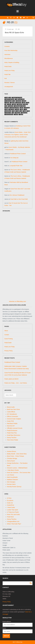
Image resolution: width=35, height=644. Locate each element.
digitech (13, 103)
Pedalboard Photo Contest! (18, 154)
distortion (20, 104)
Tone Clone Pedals (13, 440)
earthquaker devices (20, 106)
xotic (25, 111)
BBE (22, 109)
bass (7, 109)
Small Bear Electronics (14, 435)
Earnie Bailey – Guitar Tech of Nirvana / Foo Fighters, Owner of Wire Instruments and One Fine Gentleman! (18, 135)
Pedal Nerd (10, 517)
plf (6, 104)
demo (22, 108)
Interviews (7, 54)
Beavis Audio (11, 407)
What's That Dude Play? (14, 524)
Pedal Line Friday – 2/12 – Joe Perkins (16, 383)
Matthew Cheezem (13, 480)
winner (15, 104)
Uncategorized (9, 87)
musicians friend (15, 108)
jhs (13, 113)
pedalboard (8, 111)
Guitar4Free (11, 505)
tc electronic (9, 101)
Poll (6, 79)
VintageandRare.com (13, 522)
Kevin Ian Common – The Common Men (19, 473)
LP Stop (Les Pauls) (13, 512)
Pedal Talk (7, 74)
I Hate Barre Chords (13, 470)
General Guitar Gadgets (14, 419)
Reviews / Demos (10, 83)
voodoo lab (8, 113)
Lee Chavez (11, 475)
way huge (12, 109)
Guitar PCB (10, 421)
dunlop (24, 101)
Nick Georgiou (11, 482)
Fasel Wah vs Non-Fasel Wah (19, 199)
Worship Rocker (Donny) (14, 487)
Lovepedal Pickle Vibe (16, 166)
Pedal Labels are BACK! (12, 379)
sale (14, 101)
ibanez (7, 108)
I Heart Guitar (11, 507)
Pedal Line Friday (10, 71)
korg (29, 111)
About (6, 331)
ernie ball (27, 108)
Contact (7, 335)
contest (7, 103)
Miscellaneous (9, 58)
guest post (25, 113)
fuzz (28, 103)
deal (7, 106)
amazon (19, 101)
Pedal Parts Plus (12, 433)
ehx (10, 98)
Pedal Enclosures (12, 431)
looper (21, 114)
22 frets (9, 498)
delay (24, 103)
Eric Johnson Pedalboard (17, 195)
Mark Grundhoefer (12, 477)
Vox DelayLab (14, 158)
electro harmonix (10, 99)
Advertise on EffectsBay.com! (18, 301)
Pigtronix (18, 113)
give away (22, 99)
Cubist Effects (11, 412)
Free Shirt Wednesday (11, 50)
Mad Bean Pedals (12, 423)
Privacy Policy (9, 351)
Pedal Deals (8, 67)
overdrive (19, 103)
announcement (9, 114)
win (21, 111)
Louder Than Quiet (13, 510)
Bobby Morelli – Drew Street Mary (17, 454)
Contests (7, 46)
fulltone (26, 104)
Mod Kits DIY (11, 426)
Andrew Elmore (12, 451)
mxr (17, 99)
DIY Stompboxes (12, 414)
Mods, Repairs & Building (12, 62)
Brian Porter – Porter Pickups (16, 456)
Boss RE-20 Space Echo (14, 33)
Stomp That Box (12, 438)
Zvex (18, 111)
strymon (11, 106)
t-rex (26, 109)
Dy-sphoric (10, 500)
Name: (4, 628)
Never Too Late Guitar (13, 514)
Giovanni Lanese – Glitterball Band (17, 468)
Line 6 (10, 104)
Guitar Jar (10, 503)
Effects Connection (13, 416)
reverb (17, 114)
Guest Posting (9, 339)
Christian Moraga (12, 458)
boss (7, 98)
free (14, 111)
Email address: (7, 622)
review (18, 109)
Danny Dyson (11, 461)
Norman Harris (11, 484)
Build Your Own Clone (13, 409)
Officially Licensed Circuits (15, 428)
